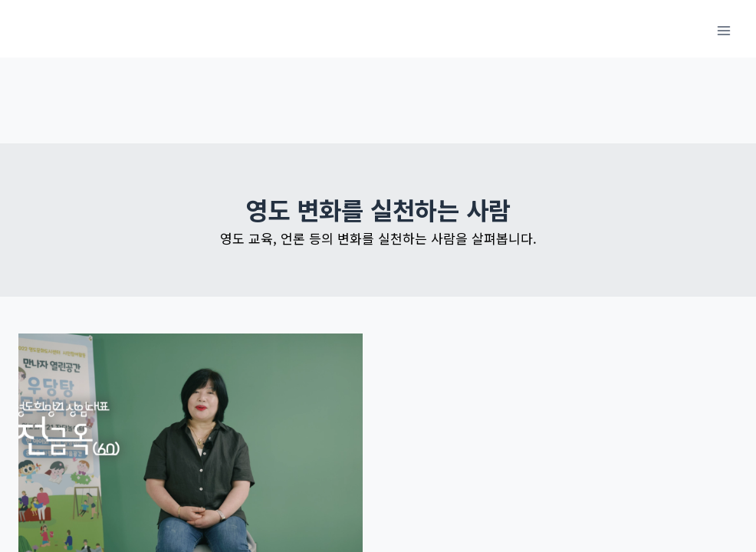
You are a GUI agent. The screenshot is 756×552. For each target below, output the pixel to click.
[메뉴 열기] (723, 30)
